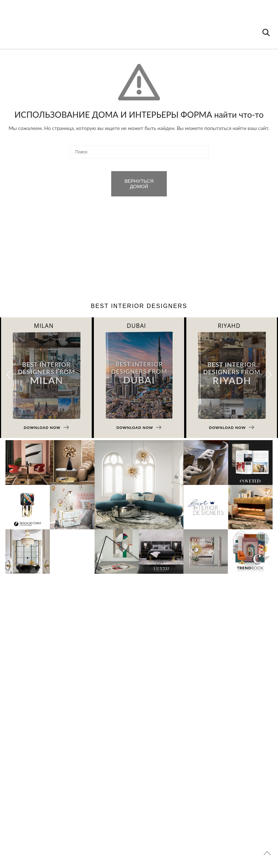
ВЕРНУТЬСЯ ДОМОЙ (139, 184)
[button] (270, 375)
